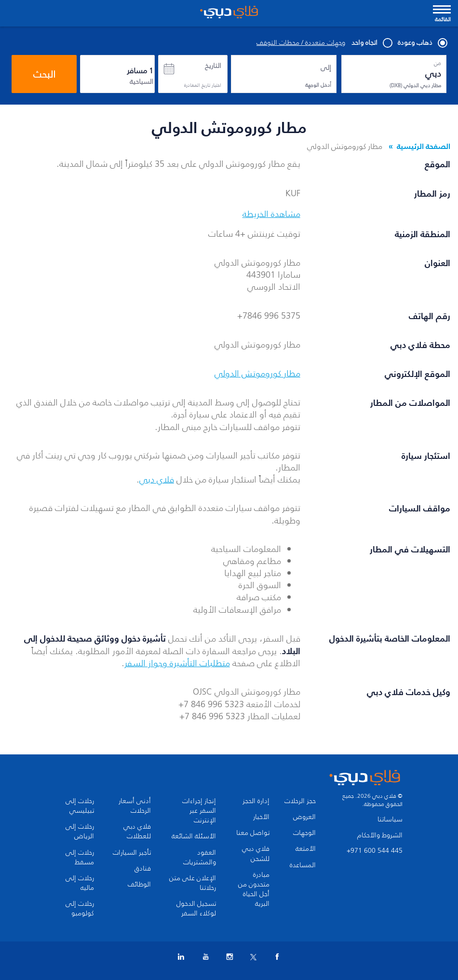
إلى (326, 68)
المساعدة (303, 865)
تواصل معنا (253, 833)
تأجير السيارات (132, 853)
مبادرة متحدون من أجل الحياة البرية (254, 889)
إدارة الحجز (256, 801)
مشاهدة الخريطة (271, 214)
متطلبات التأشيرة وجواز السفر (177, 663)
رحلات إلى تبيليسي (80, 806)
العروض (304, 817)
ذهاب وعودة (422, 43)
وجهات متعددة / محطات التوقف (301, 43)
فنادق (143, 869)
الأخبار (261, 817)
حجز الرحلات (300, 801)
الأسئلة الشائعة (194, 836)
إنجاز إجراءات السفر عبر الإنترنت (199, 811)
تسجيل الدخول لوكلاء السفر (196, 909)
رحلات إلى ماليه (80, 883)
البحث (44, 74)
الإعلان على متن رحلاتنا (193, 883)
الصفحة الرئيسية (424, 146)
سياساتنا (390, 819)
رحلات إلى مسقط (80, 858)
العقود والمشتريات (200, 858)
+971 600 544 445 (375, 851)
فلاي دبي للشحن (256, 854)
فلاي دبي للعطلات (137, 832)
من (438, 63)
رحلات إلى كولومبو (80, 909)
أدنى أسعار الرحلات (135, 806)
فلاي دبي (157, 480)
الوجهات (304, 833)
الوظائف (139, 885)
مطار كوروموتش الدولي (257, 374)
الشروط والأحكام (380, 835)
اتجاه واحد (371, 43)
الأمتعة (306, 849)
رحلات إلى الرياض (80, 832)
